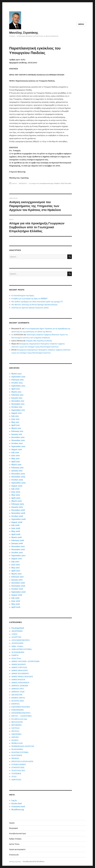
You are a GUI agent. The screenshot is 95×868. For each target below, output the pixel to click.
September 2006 (19, 592)
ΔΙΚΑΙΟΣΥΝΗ (17, 695)
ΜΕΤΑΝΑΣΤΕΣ (17, 722)
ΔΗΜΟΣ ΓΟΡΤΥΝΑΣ (19, 667)
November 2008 (18, 513)
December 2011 (18, 401)
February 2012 (17, 395)
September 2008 (18, 519)
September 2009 (19, 483)
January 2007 (17, 580)
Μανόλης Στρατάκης (24, 33)
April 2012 (16, 389)
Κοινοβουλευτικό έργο (47, 183)
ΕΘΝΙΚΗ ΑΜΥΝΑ (18, 698)
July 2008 (15, 525)
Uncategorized (34, 183)
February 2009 (18, 504)
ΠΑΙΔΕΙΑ (57, 183)
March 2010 (16, 465)
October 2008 (17, 516)
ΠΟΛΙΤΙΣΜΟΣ (17, 755)
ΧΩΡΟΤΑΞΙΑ (16, 780)
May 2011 (15, 422)
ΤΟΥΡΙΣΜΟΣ (16, 773)
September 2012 (18, 386)
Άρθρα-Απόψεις (17, 646)
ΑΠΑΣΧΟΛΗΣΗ (17, 643)
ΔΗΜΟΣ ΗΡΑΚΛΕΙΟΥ (20, 670)
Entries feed (17, 803)
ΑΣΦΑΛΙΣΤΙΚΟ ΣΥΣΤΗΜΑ (22, 649)
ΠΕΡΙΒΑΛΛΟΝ (17, 743)
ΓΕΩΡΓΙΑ (15, 655)
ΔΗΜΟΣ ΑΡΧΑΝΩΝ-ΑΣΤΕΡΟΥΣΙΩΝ (25, 661)
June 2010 (16, 455)
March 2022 (17, 374)
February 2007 (18, 577)
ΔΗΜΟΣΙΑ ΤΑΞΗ (18, 692)
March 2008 (17, 537)
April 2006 (16, 607)
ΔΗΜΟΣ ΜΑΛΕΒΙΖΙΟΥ (20, 673)
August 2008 (17, 522)
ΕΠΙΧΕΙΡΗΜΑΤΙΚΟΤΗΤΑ (21, 713)
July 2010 (15, 452)
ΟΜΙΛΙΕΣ (15, 737)
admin (15, 183)
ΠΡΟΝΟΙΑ (15, 758)
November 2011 (18, 404)
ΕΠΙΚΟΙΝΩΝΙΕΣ (17, 710)
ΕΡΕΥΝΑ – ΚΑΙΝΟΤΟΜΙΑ (22, 716)
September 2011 (18, 410)
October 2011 (17, 407)
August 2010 (17, 449)
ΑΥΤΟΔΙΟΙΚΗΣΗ (18, 652)
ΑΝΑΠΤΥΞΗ (16, 637)
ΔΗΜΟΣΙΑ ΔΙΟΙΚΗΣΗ (20, 686)
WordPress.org (18, 810)
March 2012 (16, 392)
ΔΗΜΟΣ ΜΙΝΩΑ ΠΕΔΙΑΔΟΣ (22, 676)
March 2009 (17, 501)
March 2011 (16, 428)
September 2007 (18, 556)
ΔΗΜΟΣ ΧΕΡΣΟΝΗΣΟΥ (20, 683)
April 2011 (15, 425)
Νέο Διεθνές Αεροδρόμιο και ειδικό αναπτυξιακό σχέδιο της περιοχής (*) (37, 302)
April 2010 (16, 462)
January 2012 (17, 398)
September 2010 (18, 446)
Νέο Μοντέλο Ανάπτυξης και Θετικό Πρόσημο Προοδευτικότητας (34, 305)
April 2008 (16, 534)
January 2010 (17, 471)
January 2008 (17, 543)
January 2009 (17, 507)
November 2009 (18, 477)
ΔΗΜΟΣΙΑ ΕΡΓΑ (18, 689)
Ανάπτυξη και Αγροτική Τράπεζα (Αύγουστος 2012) (30, 308)
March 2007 (16, 574)
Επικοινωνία (14, 855)
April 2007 (16, 571)
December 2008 (18, 510)
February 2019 (17, 380)
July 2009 (15, 489)
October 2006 (17, 589)
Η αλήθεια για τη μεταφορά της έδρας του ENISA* (29, 299)
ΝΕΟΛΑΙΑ (15, 731)
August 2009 (17, 486)
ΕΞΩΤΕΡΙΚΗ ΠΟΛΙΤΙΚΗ (21, 707)
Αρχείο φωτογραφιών (17, 849)
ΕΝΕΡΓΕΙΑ (15, 704)
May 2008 (16, 531)
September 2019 (18, 377)
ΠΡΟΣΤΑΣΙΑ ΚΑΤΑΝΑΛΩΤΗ (22, 761)
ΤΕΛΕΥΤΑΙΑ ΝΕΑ (66, 183)
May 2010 (15, 459)
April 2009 (16, 498)
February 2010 (17, 468)
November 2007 (18, 549)
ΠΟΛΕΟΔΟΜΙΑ (17, 749)
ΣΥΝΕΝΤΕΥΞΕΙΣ (18, 767)
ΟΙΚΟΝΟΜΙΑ (16, 734)
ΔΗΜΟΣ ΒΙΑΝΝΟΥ (19, 664)
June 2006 (16, 601)
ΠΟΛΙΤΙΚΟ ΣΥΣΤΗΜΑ (20, 752)
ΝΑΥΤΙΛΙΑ (15, 728)
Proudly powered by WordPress (34, 862)
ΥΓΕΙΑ (14, 777)
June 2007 (16, 565)
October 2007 (17, 553)
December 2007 (18, 546)
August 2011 (16, 413)
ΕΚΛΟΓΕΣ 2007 (18, 701)
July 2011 (15, 416)
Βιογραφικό (14, 828)
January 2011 (17, 434)
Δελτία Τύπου (16, 658)
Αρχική (12, 823)
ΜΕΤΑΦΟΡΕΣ (17, 725)
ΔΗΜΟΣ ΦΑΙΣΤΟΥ (18, 680)
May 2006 (16, 604)
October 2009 (17, 480)
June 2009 (16, 492)
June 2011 (15, 419)
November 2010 (18, 440)
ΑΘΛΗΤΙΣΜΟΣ (17, 631)
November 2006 (18, 586)
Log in (14, 800)
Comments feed (18, 807)
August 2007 (17, 559)
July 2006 (15, 598)
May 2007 (16, 568)
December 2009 (18, 474)
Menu (81, 24)
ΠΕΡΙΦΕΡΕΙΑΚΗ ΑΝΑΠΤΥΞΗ (23, 746)
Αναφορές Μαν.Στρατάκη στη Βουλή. (39, 341)
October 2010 (17, 443)
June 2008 (16, 528)
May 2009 (16, 495)
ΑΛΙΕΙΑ (14, 634)
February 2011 (17, 431)
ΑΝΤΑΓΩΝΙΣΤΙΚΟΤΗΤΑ (21, 640)
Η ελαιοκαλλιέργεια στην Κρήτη (23, 295)
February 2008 (18, 540)
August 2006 (17, 595)
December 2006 (18, 583)
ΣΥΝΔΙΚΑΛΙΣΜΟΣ (19, 764)
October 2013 (17, 383)
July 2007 (15, 562)
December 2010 (18, 437)
